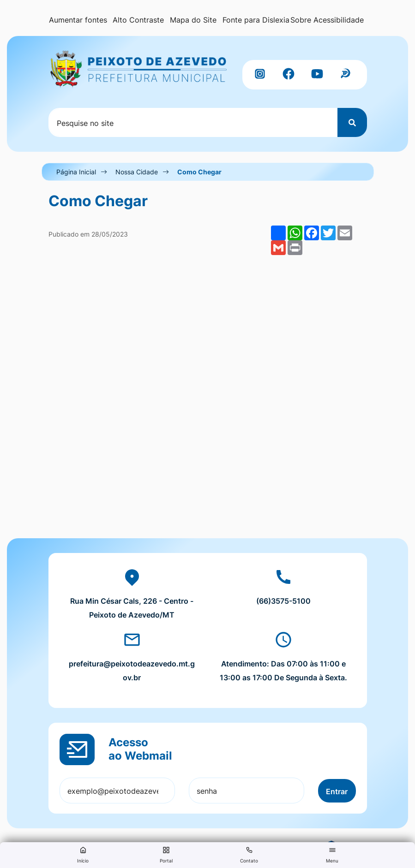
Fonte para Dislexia (256, 20)
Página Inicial (76, 172)
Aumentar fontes (78, 20)
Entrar (337, 791)
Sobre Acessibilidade (327, 20)
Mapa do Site (193, 20)
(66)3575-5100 (283, 601)
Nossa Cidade (137, 172)
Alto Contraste (138, 20)
